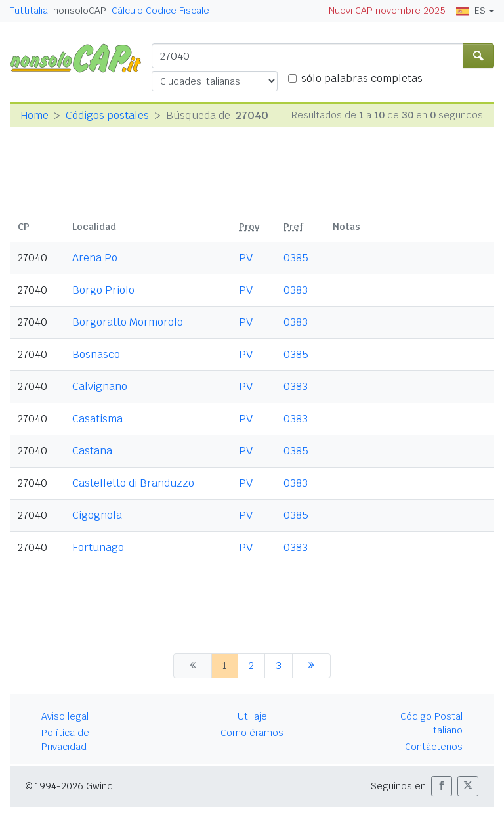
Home (34, 115)
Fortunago (98, 547)
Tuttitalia (29, 11)
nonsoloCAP (80, 11)
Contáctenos (434, 747)
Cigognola (97, 515)
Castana (92, 451)
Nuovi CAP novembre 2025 (387, 11)
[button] (442, 786)
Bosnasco (96, 354)
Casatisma (97, 419)
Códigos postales (107, 115)
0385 (296, 258)
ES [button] (471, 11)
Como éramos (252, 733)
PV (246, 258)
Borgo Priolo (103, 290)
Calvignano (100, 386)
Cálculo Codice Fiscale (160, 11)
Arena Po (95, 258)
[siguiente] (311, 666)
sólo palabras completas (362, 78)
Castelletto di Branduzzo (133, 483)
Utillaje (252, 716)
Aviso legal (65, 716)
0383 (296, 290)
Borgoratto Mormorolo (128, 322)
